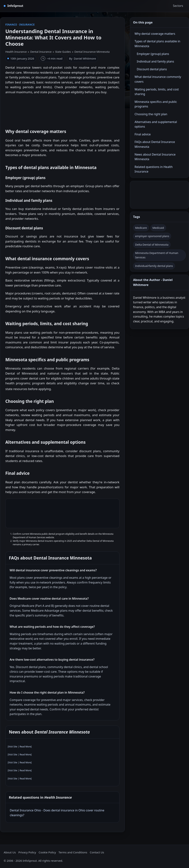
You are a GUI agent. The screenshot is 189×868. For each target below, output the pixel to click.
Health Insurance (16, 52)
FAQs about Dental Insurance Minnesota (155, 144)
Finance (11, 25)
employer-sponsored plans (152, 236)
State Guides (63, 52)
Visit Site (13, 747)
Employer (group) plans (153, 54)
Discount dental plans (152, 69)
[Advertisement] (62, 110)
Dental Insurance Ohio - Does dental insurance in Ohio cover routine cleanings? (57, 813)
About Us (10, 852)
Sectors (178, 6)
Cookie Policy (47, 852)
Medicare (141, 228)
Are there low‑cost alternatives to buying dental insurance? (52, 660)
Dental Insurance (41, 52)
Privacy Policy (27, 852)
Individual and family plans (155, 61)
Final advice (143, 134)
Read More (25, 747)
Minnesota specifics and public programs (156, 104)
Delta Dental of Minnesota (152, 245)
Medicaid (158, 228)
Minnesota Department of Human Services (157, 255)
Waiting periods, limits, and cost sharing (157, 92)
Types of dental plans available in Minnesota (157, 44)
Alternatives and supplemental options (156, 124)
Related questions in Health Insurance (154, 169)
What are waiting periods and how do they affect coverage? (52, 627)
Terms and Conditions (73, 852)
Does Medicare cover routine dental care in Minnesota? (49, 599)
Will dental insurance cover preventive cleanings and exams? (53, 570)
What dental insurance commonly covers (158, 79)
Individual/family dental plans (154, 266)
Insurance (27, 25)
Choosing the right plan (151, 114)
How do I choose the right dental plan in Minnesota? (47, 692)
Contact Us (97, 852)
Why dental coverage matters (155, 34)
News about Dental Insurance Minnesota (155, 157)
